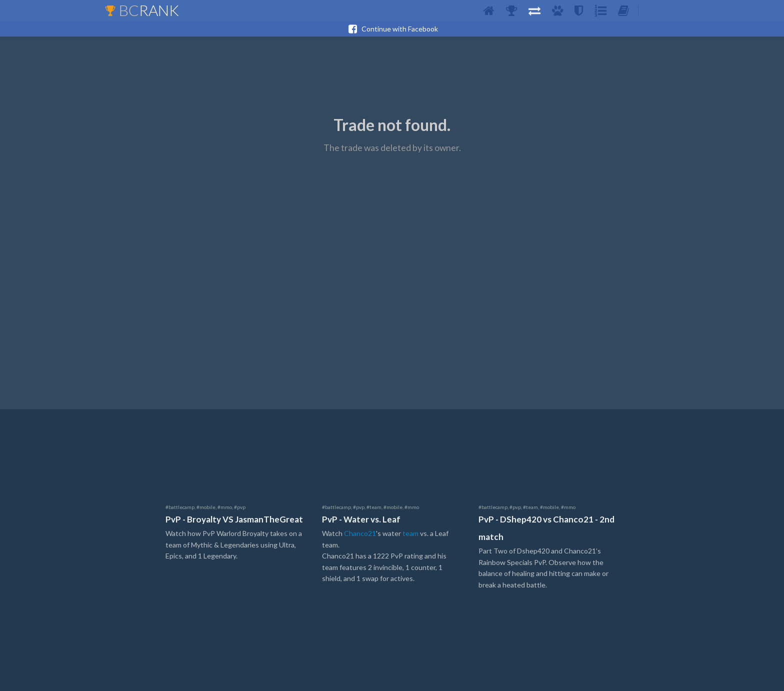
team (410, 533)
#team (374, 507)
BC (142, 10)
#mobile (206, 507)
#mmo (225, 507)
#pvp (240, 507)
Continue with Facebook (392, 29)
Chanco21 (360, 533)
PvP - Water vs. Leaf (361, 519)
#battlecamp (180, 507)
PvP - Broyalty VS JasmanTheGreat (234, 519)
